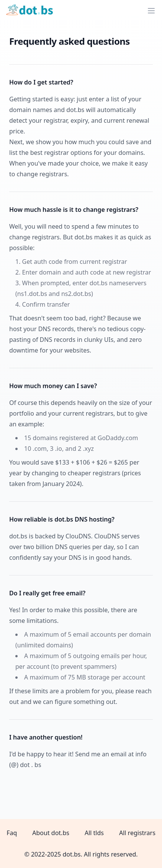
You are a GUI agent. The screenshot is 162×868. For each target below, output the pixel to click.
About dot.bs (51, 833)
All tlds (94, 833)
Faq (12, 833)
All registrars (137, 833)
